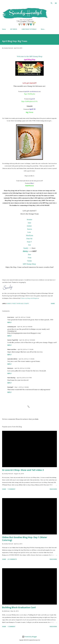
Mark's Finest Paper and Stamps (18, 303)
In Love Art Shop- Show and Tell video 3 (23, 470)
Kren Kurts (11, 317)
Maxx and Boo (12, 349)
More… (43, 29)
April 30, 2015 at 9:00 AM (25, 327)
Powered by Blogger (29, 637)
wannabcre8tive (12, 359)
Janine (29, 226)
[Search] (52, 3)
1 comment (11, 489)
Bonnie (29, 220)
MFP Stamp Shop (30, 264)
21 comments (12, 559)
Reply (9, 322)
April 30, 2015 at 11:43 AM (26, 349)
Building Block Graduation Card (19, 607)
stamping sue (12, 327)
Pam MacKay (11, 378)
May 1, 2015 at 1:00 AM (22, 387)
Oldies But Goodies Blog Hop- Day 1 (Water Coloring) (25, 539)
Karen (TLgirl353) (13, 340)
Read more (53, 489)
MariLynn (10, 368)
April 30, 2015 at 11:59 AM (26, 359)
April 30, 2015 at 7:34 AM (23, 317)
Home (4, 29)
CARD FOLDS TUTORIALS (29, 29)
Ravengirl (10, 387)
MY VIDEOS (14, 29)
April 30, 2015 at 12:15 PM (22, 368)
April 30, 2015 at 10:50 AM (27, 340)
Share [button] (53, 303)
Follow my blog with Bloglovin (30, 298)
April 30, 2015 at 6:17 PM (24, 378)
